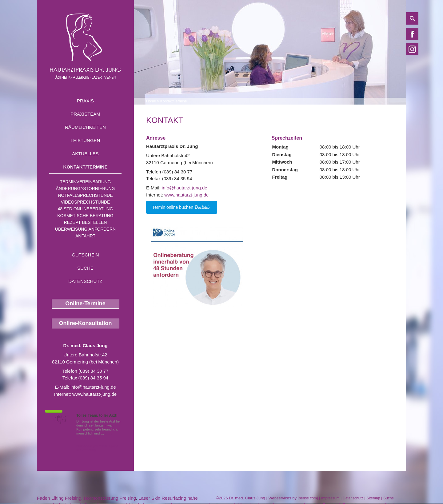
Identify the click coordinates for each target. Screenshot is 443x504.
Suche (85, 268)
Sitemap (373, 498)
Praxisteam (85, 114)
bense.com (308, 498)
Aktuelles (85, 154)
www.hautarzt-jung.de (94, 394)
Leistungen (86, 140)
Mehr (109, 433)
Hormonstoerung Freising (110, 498)
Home (151, 101)
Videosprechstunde (85, 202)
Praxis (85, 101)
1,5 (60, 419)
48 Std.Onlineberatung (85, 209)
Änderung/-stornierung (86, 189)
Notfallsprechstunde (85, 195)
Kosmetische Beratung (85, 216)
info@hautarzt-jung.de (93, 387)
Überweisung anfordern (85, 229)
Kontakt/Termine (86, 167)
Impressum (330, 498)
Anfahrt (85, 236)
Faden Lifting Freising (59, 498)
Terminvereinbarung (86, 182)
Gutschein (85, 255)
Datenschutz (85, 281)
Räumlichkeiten (85, 127)
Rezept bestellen (86, 222)
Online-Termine (85, 304)
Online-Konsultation (86, 323)
